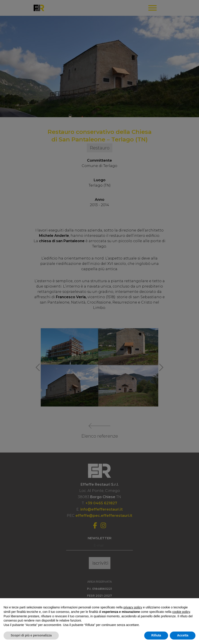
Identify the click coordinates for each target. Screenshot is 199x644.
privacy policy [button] (133, 607)
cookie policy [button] (181, 612)
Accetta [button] (183, 635)
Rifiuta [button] (156, 635)
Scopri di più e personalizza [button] (31, 635)
